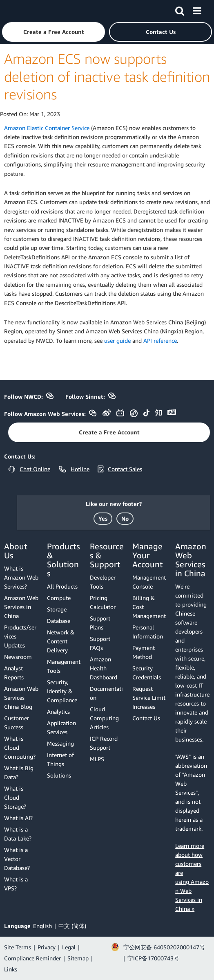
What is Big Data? (19, 772)
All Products (62, 586)
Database (59, 621)
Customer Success (17, 723)
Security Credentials (147, 673)
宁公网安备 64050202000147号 (164, 947)
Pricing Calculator (103, 602)
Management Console (149, 582)
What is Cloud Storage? (15, 797)
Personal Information (148, 632)
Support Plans (100, 623)
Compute (59, 598)
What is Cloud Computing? (20, 747)
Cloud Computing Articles (104, 718)
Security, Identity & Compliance (62, 691)
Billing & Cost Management (149, 607)
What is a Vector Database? (17, 859)
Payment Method (144, 652)
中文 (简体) (72, 926)
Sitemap (78, 958)
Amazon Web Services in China (21, 607)
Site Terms (18, 947)
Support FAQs (100, 643)
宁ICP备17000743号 (153, 958)
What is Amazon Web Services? (21, 577)
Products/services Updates (20, 636)
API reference (160, 341)
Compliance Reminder (32, 958)
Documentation (106, 693)
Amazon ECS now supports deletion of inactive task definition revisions (107, 76)
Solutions (59, 775)
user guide (117, 341)
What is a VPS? (16, 884)
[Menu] (197, 9)
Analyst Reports (14, 673)
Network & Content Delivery (61, 641)
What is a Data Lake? (18, 834)
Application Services (61, 727)
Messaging (60, 743)
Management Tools (64, 666)
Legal (69, 947)
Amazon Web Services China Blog (21, 698)
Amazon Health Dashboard (104, 668)
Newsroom (18, 657)
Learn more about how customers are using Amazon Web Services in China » (192, 877)
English (42, 926)
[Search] (180, 9)
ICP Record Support (104, 743)
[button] (53, 32)
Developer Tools (103, 582)
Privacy (47, 947)
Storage (57, 609)
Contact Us (146, 718)
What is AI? (18, 818)
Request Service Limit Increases (149, 698)
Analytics (58, 711)
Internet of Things (60, 759)
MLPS (97, 759)
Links (11, 969)
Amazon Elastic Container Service (47, 128)
